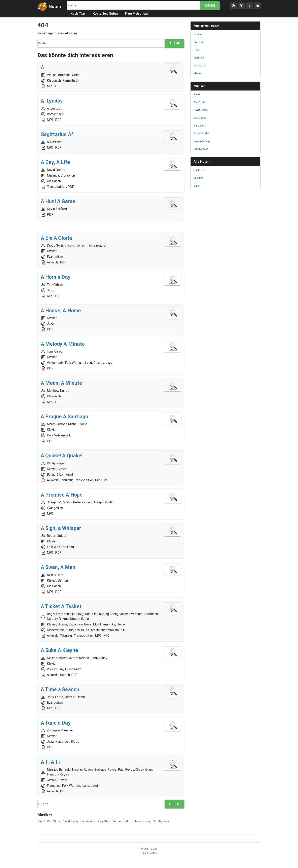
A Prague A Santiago (67, 417)
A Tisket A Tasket (64, 606)
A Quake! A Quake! (64, 456)
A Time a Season (62, 690)
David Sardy (72, 822)
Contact (153, 854)
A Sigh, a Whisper (63, 528)
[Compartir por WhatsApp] (233, 6)
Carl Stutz (54, 822)
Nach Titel (79, 14)
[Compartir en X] (241, 6)
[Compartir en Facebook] (249, 6)
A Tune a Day (57, 723)
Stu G (41, 822)
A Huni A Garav (60, 201)
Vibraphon (200, 65)
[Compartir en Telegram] (257, 6)
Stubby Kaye (169, 822)
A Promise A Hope (65, 495)
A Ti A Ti (52, 762)
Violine (198, 34)
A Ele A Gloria (59, 238)
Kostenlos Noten (106, 14)
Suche (210, 6)
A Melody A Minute (65, 344)
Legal (143, 854)
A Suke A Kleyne (62, 650)
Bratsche (200, 42)
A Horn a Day (58, 277)
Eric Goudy (91, 822)
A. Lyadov (54, 101)
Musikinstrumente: (208, 26)
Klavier (198, 73)
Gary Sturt (108, 822)
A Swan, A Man (60, 567)
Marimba (200, 58)
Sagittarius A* (59, 134)
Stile (196, 186)
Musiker (200, 86)
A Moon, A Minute (64, 383)
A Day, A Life (57, 162)
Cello (197, 50)
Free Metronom (137, 14)
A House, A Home (64, 311)
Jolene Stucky (147, 822)
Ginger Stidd (126, 822)
